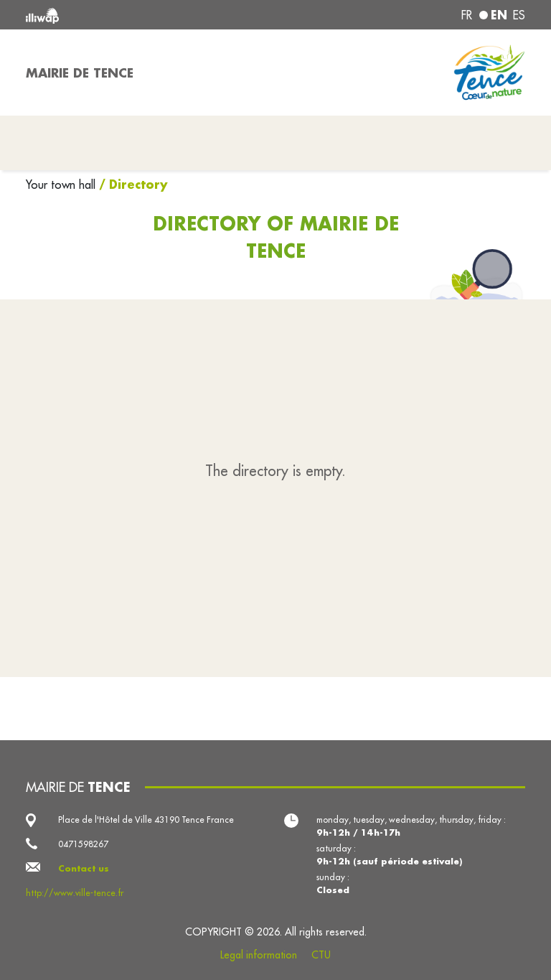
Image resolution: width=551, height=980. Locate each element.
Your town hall (62, 185)
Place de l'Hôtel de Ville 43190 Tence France (146, 820)
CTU (321, 955)
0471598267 (83, 844)
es (519, 15)
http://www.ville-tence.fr (75, 893)
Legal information (259, 955)
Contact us (84, 868)
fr (467, 15)
